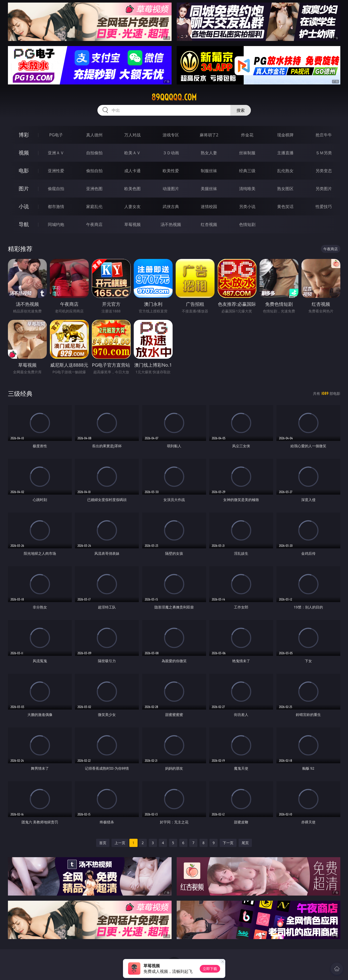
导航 (24, 224)
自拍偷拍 (94, 153)
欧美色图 (132, 189)
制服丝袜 (209, 171)
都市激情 (56, 206)
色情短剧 (247, 224)
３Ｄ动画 (171, 153)
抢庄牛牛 (324, 135)
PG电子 (56, 135)
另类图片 (324, 189)
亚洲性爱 (56, 171)
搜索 (241, 110)
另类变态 (324, 171)
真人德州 (94, 135)
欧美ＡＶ (132, 153)
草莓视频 (132, 224)
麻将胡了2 (209, 135)
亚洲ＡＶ (56, 153)
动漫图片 (171, 189)
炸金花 (247, 135)
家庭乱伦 (94, 206)
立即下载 (210, 969)
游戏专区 (171, 135)
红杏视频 (209, 224)
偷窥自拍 (56, 189)
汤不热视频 (171, 224)
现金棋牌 (285, 135)
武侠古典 (171, 206)
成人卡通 (132, 171)
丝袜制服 (247, 153)
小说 (24, 206)
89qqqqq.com (174, 97)
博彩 (24, 135)
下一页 (228, 843)
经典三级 (247, 171)
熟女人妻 (209, 153)
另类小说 (247, 206)
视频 (24, 153)
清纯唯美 (247, 189)
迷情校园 (209, 206)
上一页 (120, 843)
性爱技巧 (324, 206)
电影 (24, 171)
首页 (103, 843)
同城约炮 (56, 224)
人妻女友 (132, 206)
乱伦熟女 (285, 171)
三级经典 (20, 393)
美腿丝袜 (209, 189)
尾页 (245, 843)
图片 (24, 188)
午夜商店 (94, 224)
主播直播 (285, 153)
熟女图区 (285, 189)
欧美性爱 (171, 171)
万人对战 (132, 135)
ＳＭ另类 (324, 153)
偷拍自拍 (94, 171)
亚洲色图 (94, 189)
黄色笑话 (285, 206)
